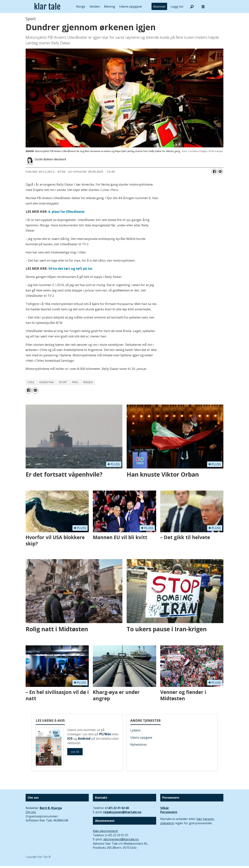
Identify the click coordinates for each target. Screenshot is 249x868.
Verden (95, 6)
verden (88, 382)
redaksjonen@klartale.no (122, 812)
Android (84, 739)
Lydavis (135, 730)
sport (63, 382)
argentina (47, 382)
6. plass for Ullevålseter (66, 212)
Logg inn (177, 6)
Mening (110, 6)
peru (75, 382)
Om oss (31, 812)
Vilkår (165, 808)
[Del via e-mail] (220, 171)
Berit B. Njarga (51, 808)
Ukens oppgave (131, 6)
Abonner (159, 6)
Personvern (169, 812)
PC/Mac (105, 734)
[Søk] (192, 6)
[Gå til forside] (47, 6)
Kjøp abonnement (105, 831)
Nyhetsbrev (139, 745)
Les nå (75, 752)
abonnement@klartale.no (121, 839)
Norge (81, 6)
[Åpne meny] (203, 7)
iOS (70, 739)
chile (31, 382)
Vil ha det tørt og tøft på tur (70, 269)
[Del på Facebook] (214, 171)
